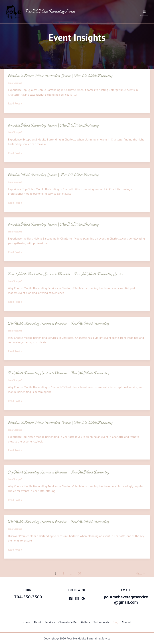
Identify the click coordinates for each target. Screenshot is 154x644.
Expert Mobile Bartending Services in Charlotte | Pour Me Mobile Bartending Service (67, 274)
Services (50, 622)
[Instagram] (77, 598)
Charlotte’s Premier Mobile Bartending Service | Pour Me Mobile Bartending (62, 76)
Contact (127, 622)
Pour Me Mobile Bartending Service (50, 12)
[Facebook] (71, 598)
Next (141, 573)
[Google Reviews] (83, 598)
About (37, 622)
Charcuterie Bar (68, 622)
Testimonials (101, 622)
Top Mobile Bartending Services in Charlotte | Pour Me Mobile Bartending (60, 324)
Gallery (86, 622)
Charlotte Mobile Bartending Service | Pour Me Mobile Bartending (55, 126)
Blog (115, 622)
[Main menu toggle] (144, 12)
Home (26, 622)
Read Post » (15, 104)
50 (79, 573)
